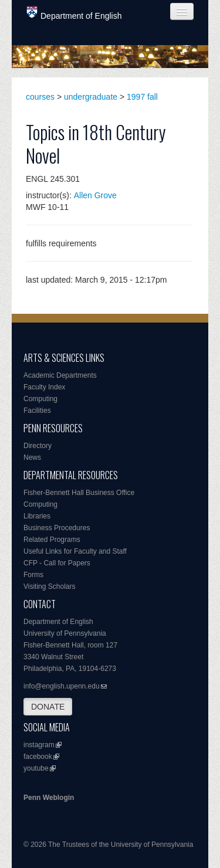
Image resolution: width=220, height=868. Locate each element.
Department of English (74, 13)
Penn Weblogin (49, 798)
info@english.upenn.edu (62, 686)
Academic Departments (60, 375)
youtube (36, 768)
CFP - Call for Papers (57, 563)
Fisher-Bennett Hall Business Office (79, 493)
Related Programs (52, 540)
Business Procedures (57, 528)
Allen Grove (95, 195)
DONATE (48, 707)
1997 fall (142, 97)
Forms (33, 575)
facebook (38, 757)
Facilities (37, 411)
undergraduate (91, 97)
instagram (39, 745)
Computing (40, 399)
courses (40, 97)
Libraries (37, 516)
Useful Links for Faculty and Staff (75, 551)
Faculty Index (44, 387)
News (32, 457)
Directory (38, 446)
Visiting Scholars (50, 586)
